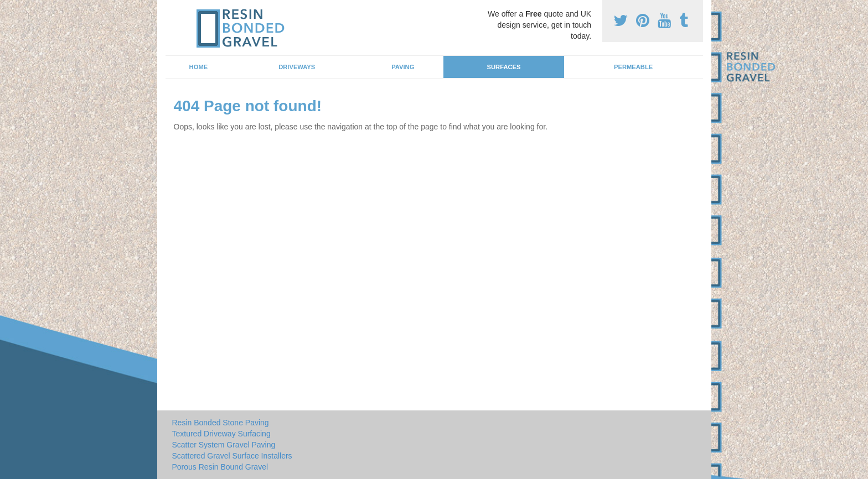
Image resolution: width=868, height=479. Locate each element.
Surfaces (504, 67)
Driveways (297, 67)
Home (199, 67)
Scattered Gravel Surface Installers (232, 456)
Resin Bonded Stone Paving (221, 423)
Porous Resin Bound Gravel (220, 467)
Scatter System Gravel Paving (224, 445)
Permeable (633, 67)
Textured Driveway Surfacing (221, 434)
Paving (403, 67)
